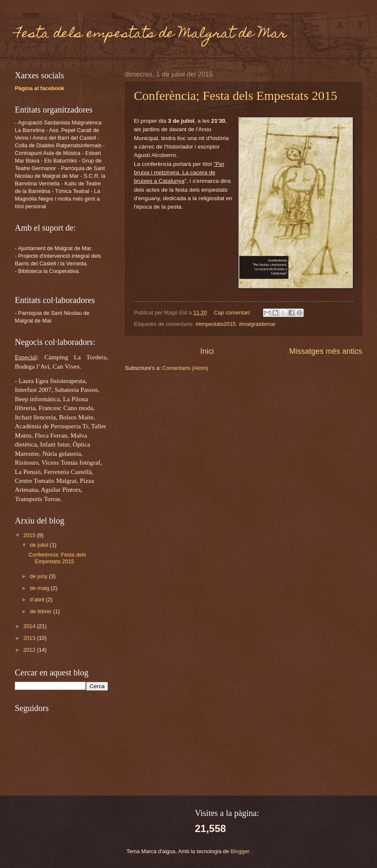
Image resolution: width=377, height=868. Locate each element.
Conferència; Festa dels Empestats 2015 (236, 95)
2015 (30, 535)
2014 (30, 626)
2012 (30, 650)
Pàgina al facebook (40, 88)
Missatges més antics (326, 351)
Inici (207, 351)
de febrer (41, 611)
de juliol (40, 545)
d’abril (38, 599)
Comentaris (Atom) (185, 368)
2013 (30, 638)
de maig (40, 588)
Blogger (240, 851)
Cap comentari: (233, 313)
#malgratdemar (257, 324)
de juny (39, 576)
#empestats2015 (215, 324)
